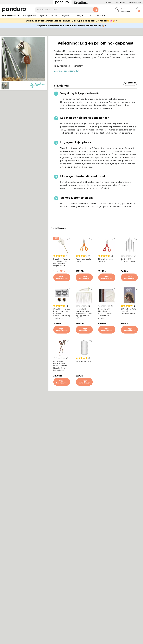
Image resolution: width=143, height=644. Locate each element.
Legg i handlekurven (62, 277)
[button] (11, 16)
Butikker (109, 2)
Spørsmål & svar (135, 2)
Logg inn (123, 8)
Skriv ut (132, 83)
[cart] (137, 10)
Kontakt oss (120, 2)
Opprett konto (125, 11)
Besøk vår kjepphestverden (66, 71)
